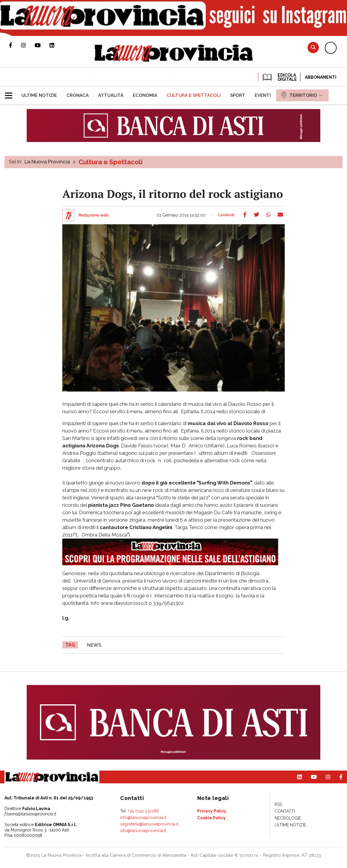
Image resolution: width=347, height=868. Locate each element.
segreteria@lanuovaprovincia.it (149, 824)
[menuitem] (39, 95)
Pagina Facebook (15, 45)
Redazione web (94, 215)
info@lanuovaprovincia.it (143, 818)
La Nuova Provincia (47, 162)
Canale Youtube (42, 45)
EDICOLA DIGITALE (279, 77)
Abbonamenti (321, 77)
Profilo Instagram (28, 45)
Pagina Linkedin (56, 45)
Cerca (313, 47)
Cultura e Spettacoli (110, 162)
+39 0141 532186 (143, 811)
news (94, 645)
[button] (11, 93)
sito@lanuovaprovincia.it (143, 831)
